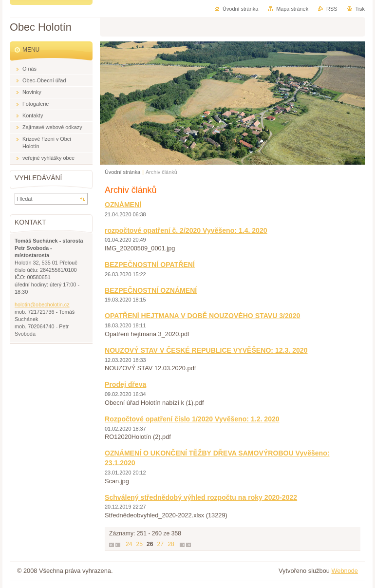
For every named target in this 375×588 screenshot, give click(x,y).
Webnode (345, 571)
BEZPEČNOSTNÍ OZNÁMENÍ (151, 290)
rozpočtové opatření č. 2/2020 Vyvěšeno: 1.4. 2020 (186, 230)
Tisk (360, 9)
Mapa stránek (292, 9)
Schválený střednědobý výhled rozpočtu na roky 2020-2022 (201, 497)
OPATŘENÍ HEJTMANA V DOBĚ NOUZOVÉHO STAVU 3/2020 (202, 316)
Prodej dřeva (125, 384)
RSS (332, 9)
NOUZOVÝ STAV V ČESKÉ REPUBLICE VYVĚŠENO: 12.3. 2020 (206, 350)
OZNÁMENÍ (123, 205)
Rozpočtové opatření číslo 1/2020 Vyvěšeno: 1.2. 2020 (192, 419)
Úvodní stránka (122, 172)
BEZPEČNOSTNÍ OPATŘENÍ (150, 265)
